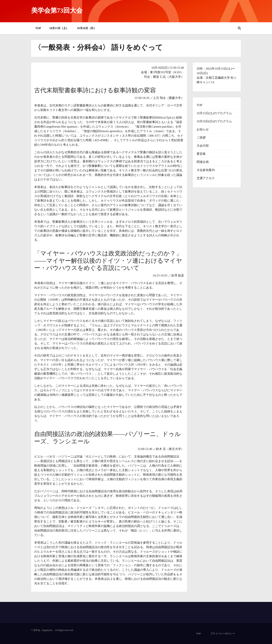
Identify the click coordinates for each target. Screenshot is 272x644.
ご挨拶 (201, 138)
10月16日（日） (87, 28)
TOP (38, 28)
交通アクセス (206, 178)
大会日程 (203, 146)
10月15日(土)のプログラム (214, 113)
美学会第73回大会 (57, 10)
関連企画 (203, 162)
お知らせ (203, 129)
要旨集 (201, 154)
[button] (239, 28)
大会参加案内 (206, 170)
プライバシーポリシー (223, 634)
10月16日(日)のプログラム (214, 121)
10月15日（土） (59, 28)
